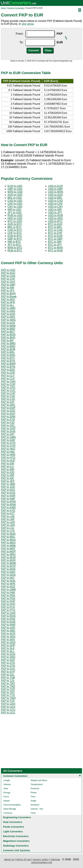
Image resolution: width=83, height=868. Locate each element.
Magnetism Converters (16, 841)
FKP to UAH (8, 704)
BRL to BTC (15, 227)
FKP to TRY (8, 692)
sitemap (55, 859)
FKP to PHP (8, 601)
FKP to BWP (8, 364)
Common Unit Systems (17, 850)
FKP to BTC (8, 358)
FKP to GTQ (8, 443)
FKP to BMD (8, 343)
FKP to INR (8, 288)
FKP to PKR (8, 604)
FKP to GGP (8, 428)
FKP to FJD (8, 423)
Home (3, 8)
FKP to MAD (8, 534)
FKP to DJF (8, 402)
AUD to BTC (15, 224)
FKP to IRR (8, 475)
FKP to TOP (8, 689)
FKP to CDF (8, 373)
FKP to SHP (8, 645)
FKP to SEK (8, 639)
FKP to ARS (8, 317)
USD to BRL (55, 198)
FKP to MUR (8, 557)
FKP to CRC (8, 387)
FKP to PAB (8, 593)
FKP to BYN (8, 367)
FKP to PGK (8, 598)
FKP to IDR (8, 464)
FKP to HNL (8, 452)
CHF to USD (15, 204)
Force (6, 797)
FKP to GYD (8, 446)
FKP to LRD (8, 525)
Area (6, 788)
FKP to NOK (8, 581)
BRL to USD (15, 198)
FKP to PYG (8, 610)
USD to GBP (55, 189)
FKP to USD (8, 270)
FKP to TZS (8, 701)
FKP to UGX (8, 707)
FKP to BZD (8, 370)
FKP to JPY (8, 291)
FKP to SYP (8, 672)
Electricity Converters (16, 836)
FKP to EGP (8, 414)
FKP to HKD (8, 449)
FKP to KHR (8, 496)
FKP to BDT (8, 332)
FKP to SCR (8, 634)
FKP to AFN (8, 302)
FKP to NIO (8, 578)
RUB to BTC (15, 251)
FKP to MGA (8, 540)
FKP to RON (8, 616)
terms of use (24, 859)
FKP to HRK (8, 455)
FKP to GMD (8, 437)
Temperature (37, 784)
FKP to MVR (8, 560)
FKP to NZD (8, 587)
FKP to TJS (8, 680)
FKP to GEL (8, 425)
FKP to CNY (8, 282)
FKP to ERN (8, 417)
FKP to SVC (8, 669)
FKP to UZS (8, 713)
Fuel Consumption (12, 805)
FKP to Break (9, 296)
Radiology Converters (16, 846)
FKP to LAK (8, 516)
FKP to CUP (8, 393)
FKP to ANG (8, 311)
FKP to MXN (8, 294)
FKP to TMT (8, 683)
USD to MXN (56, 192)
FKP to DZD (8, 411)
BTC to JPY (55, 245)
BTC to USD (15, 221)
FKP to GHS (8, 431)
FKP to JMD (8, 484)
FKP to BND (8, 346)
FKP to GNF (8, 440)
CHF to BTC (15, 233)
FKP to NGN (8, 575)
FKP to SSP (8, 660)
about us (9, 859)
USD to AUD (55, 195)
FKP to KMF (8, 499)
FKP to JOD (8, 487)
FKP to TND (8, 686)
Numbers (35, 805)
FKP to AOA (8, 314)
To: (21, 42)
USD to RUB (55, 215)
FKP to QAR (8, 613)
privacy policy (41, 859)
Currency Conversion (16, 8)
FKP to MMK (8, 546)
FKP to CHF (8, 279)
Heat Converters (13, 822)
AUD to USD (15, 195)
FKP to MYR (8, 566)
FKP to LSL (8, 528)
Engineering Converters (17, 817)
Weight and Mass (39, 780)
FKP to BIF (7, 340)
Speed (7, 801)
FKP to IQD (8, 472)
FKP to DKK (8, 405)
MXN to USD (15, 192)
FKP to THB (8, 678)
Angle (33, 801)
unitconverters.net (41, 862)
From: (20, 34)
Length (7, 780)
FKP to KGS (8, 493)
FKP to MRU (8, 554)
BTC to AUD (55, 224)
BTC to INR (55, 242)
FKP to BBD (8, 329)
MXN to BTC (15, 248)
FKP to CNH (8, 381)
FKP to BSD (8, 355)
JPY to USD (15, 212)
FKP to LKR (8, 522)
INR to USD (14, 210)
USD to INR (55, 210)
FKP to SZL (8, 675)
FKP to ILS (7, 466)
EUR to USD (15, 186)
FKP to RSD (8, 619)
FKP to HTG (8, 458)
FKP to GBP (8, 285)
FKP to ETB (8, 420)
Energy (7, 793)
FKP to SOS (8, 654)
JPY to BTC (14, 245)
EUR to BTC (15, 236)
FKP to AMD (8, 308)
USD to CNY (55, 207)
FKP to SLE (8, 648)
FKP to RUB (8, 622)
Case (33, 813)
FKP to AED (8, 299)
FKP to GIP (8, 434)
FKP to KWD (8, 508)
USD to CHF (55, 204)
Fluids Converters (14, 827)
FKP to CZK (8, 399)
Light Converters (13, 831)
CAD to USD (15, 201)
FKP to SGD (8, 642)
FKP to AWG (8, 320)
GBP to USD (15, 189)
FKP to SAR (8, 628)
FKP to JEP (8, 481)
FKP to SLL (8, 651)
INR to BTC (14, 242)
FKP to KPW (8, 502)
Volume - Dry (37, 809)
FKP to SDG (8, 637)
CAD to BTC (15, 230)
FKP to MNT (8, 549)
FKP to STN (8, 666)
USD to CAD (55, 201)
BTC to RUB (55, 251)
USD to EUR (55, 186)
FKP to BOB (8, 349)
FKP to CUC (8, 390)
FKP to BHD (8, 338)
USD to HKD (55, 218)
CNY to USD (15, 207)
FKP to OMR (8, 590)
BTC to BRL (55, 227)
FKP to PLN (8, 607)
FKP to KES (8, 490)
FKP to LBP (8, 519)
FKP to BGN (8, 335)
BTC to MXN (55, 248)
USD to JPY (55, 212)
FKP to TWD (8, 698)
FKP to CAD (8, 276)
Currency (8, 813)
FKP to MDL (8, 537)
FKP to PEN (8, 595)
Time (33, 797)
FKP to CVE (8, 396)
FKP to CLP (8, 379)
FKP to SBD (8, 631)
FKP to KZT (8, 513)
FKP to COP (8, 384)
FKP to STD (8, 663)
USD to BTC (55, 221)
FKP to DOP (8, 408)
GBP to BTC (15, 239)
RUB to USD (15, 215)
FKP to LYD (8, 531)
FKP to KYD (8, 510)
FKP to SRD (8, 657)
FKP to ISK (7, 478)
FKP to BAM (8, 326)
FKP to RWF (8, 625)
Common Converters (15, 776)
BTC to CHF (55, 233)
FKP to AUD (8, 273)
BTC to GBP (55, 239)
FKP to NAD (8, 572)
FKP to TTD (8, 695)
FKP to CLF (8, 376)
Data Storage (10, 809)
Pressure (35, 788)
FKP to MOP (8, 551)
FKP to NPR (8, 584)
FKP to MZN (8, 569)
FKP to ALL (8, 305)
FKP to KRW (8, 505)
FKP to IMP (8, 469)
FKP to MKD (8, 543)
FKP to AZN (8, 323)
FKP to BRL (8, 352)
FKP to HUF (8, 461)
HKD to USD (15, 218)
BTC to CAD (55, 230)
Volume (7, 784)
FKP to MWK (9, 563)
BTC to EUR (55, 236)
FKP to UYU (8, 710)
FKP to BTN (8, 361)
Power (34, 793)
